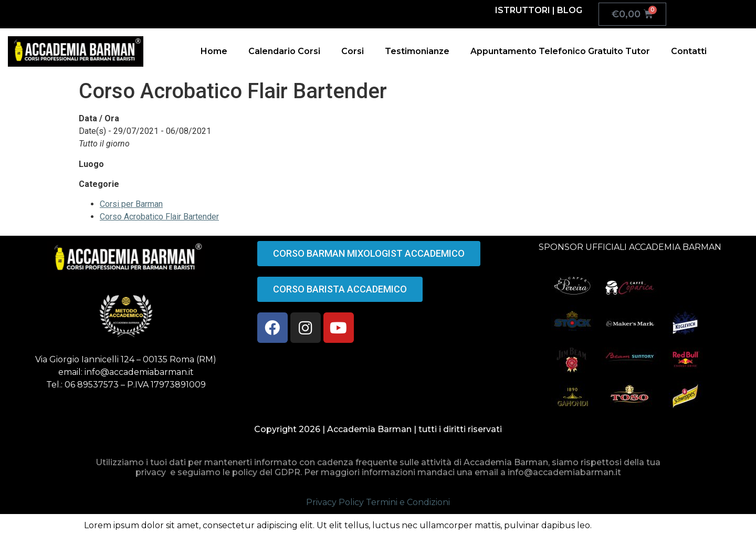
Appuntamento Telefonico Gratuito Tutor (560, 51)
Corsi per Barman (131, 204)
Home (214, 51)
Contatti (689, 51)
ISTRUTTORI (523, 10)
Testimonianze (417, 51)
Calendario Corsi (284, 51)
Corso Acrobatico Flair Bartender (159, 217)
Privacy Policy (335, 502)
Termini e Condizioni (408, 502)
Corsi (353, 51)
